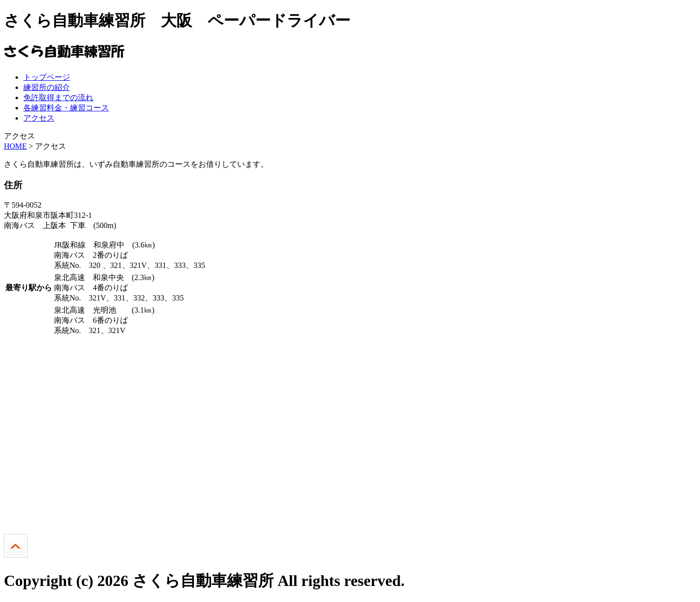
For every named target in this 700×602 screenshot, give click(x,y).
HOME (15, 146)
